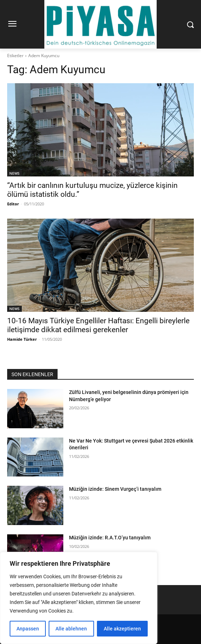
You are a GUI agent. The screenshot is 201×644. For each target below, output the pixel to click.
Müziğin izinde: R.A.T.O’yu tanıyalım (110, 538)
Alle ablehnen (71, 629)
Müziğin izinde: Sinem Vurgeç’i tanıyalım (115, 489)
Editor (13, 204)
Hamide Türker (22, 339)
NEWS (14, 173)
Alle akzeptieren (122, 629)
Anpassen (28, 629)
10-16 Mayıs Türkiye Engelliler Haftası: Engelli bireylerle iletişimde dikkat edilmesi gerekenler (98, 325)
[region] (79, 598)
